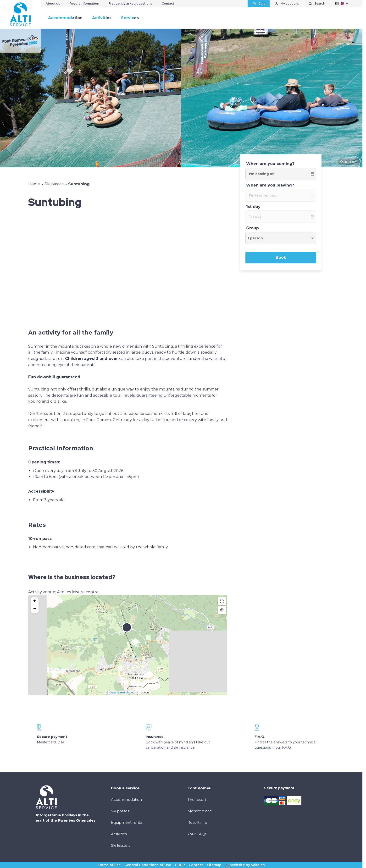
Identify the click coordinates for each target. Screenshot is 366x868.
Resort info (197, 822)
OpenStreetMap (120, 692)
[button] (127, 630)
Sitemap (214, 865)
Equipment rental (127, 822)
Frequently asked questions (130, 3)
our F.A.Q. (284, 747)
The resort (197, 799)
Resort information (84, 3)
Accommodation (65, 18)
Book (281, 257)
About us (53, 3)
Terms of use (109, 865)
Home (34, 184)
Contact (168, 3)
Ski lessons (121, 845)
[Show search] (317, 4)
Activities (102, 18)
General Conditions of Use (148, 865)
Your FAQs (197, 834)
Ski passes (54, 184)
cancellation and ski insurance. (171, 747)
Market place (200, 811)
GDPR (180, 865)
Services (130, 18)
